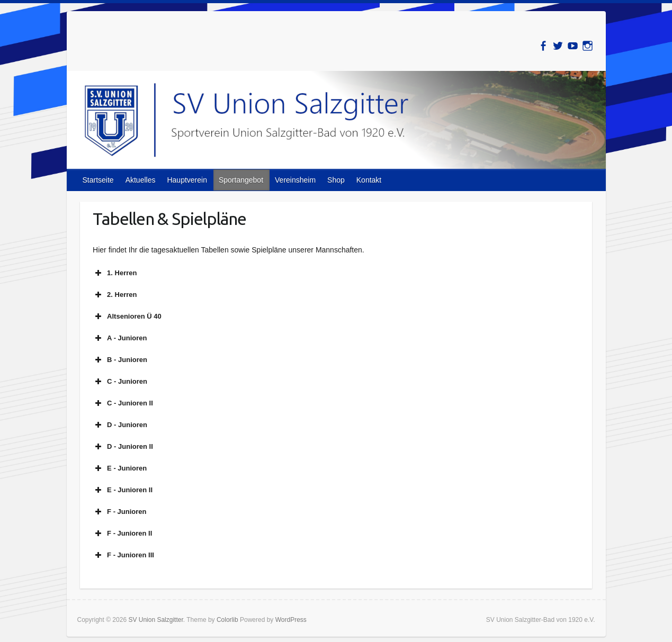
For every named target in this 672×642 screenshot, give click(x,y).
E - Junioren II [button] (123, 490)
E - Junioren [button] (120, 468)
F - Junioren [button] (119, 512)
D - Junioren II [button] (123, 447)
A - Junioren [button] (120, 338)
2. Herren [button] (115, 295)
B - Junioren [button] (120, 360)
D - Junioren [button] (120, 425)
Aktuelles (141, 180)
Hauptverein (187, 180)
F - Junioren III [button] (123, 555)
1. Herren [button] (115, 273)
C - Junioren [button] (120, 382)
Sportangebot (241, 180)
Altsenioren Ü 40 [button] (127, 317)
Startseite (98, 180)
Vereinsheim (295, 180)
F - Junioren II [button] (122, 534)
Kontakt (369, 180)
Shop (336, 180)
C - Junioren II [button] (123, 403)
